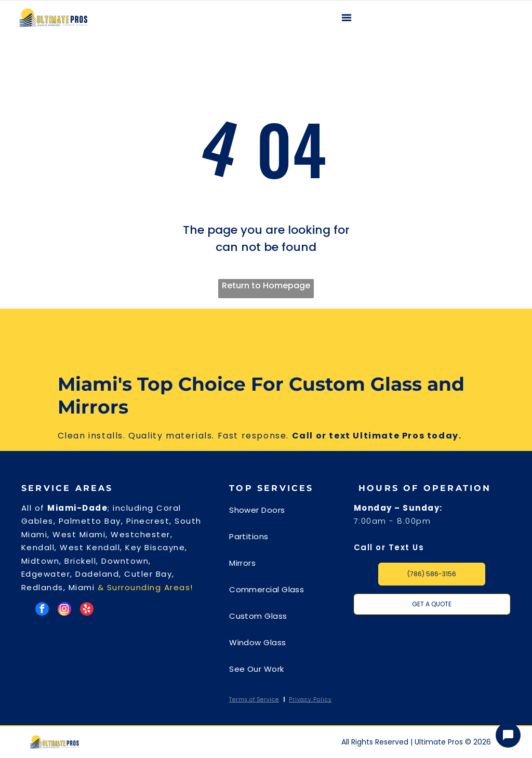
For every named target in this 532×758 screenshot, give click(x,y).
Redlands (42, 587)
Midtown (41, 561)
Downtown (125, 561)
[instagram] (64, 610)
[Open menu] (347, 18)
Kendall (38, 547)
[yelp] (87, 610)
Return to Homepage (266, 285)
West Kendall (90, 547)
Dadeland (97, 574)
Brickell (80, 561)
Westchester (141, 534)
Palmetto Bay (90, 521)
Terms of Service (254, 700)
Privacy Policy (310, 700)
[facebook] (42, 610)
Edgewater (46, 574)
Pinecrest (148, 521)
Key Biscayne (155, 547)
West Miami (79, 534)
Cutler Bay (148, 574)
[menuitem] (287, 515)
